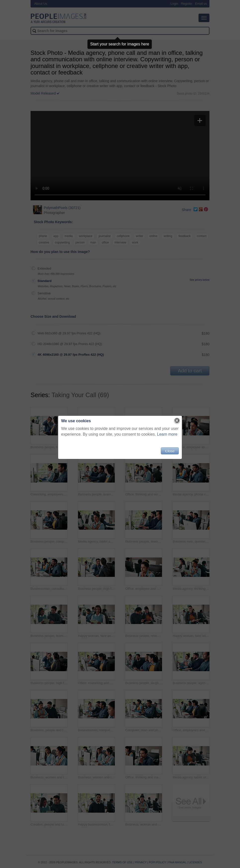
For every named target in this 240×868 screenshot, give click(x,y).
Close (170, 451)
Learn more (167, 434)
